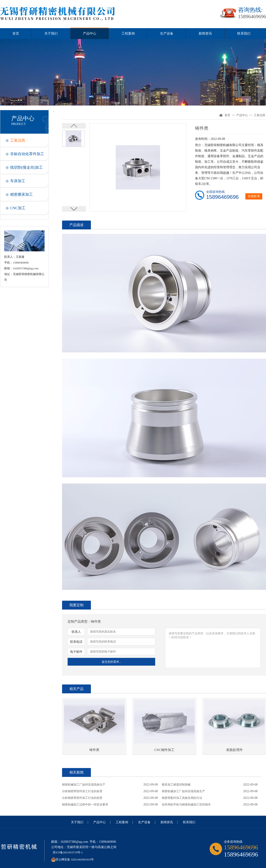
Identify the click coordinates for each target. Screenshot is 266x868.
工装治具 (18, 140)
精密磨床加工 (22, 195)
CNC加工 (18, 208)
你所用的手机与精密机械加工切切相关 (186, 804)
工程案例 (128, 33)
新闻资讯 (205, 33)
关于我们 (51, 33)
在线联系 (254, 196)
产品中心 (90, 33)
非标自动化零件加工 (27, 154)
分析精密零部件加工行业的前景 (82, 791)
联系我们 (244, 33)
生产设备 (167, 33)
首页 (16, 33)
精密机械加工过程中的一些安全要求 (85, 804)
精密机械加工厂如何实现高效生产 (84, 785)
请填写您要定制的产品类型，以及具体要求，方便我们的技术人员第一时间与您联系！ (213, 648)
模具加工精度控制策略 (176, 785)
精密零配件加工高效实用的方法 (182, 798)
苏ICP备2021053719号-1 (68, 852)
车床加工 (18, 181)
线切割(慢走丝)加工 (26, 167)
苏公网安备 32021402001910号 (72, 858)
